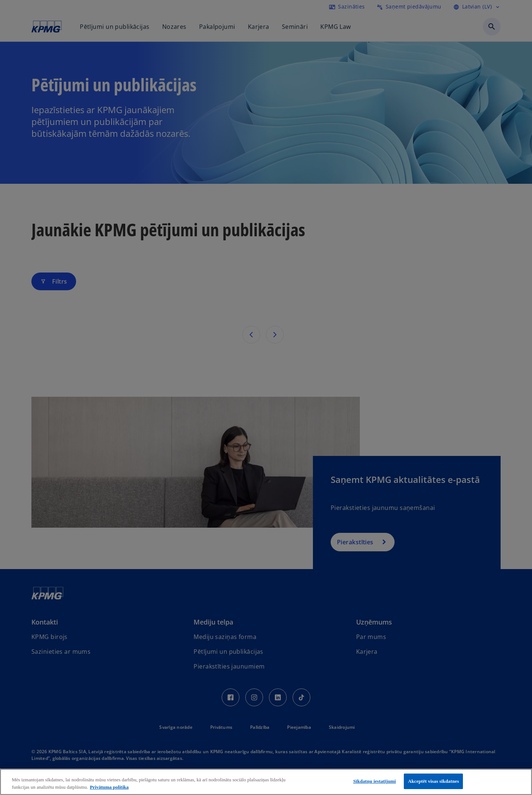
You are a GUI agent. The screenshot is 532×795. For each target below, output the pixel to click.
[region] (266, 782)
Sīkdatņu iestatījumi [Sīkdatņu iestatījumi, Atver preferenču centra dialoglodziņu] (375, 781)
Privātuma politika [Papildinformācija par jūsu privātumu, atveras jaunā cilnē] (109, 787)
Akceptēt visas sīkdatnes (433, 781)
